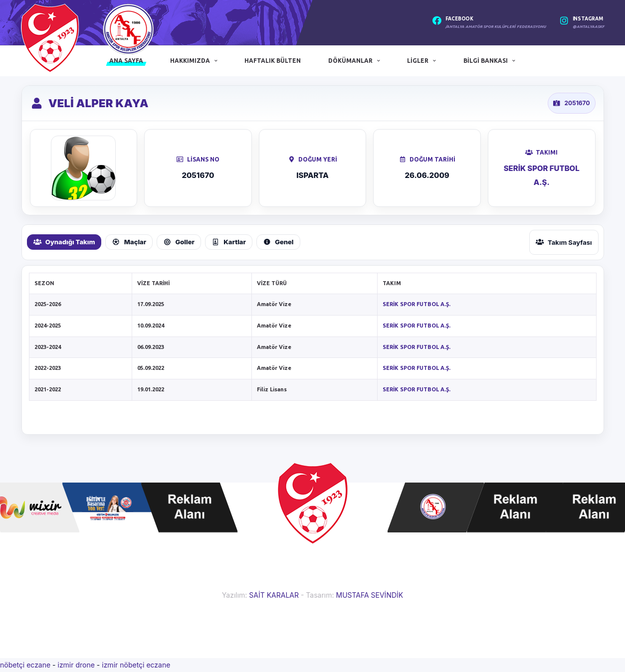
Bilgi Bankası (486, 61)
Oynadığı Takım (64, 242)
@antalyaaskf (589, 27)
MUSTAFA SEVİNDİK (369, 595)
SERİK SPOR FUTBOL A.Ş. (417, 304)
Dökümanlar (350, 61)
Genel (278, 242)
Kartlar (229, 242)
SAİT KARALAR (274, 595)
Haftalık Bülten (273, 61)
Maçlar (129, 242)
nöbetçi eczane (25, 665)
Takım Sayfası (564, 242)
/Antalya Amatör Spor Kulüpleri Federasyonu (496, 27)
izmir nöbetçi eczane (136, 665)
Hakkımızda (190, 61)
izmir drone (76, 665)
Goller (179, 242)
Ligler (418, 61)
